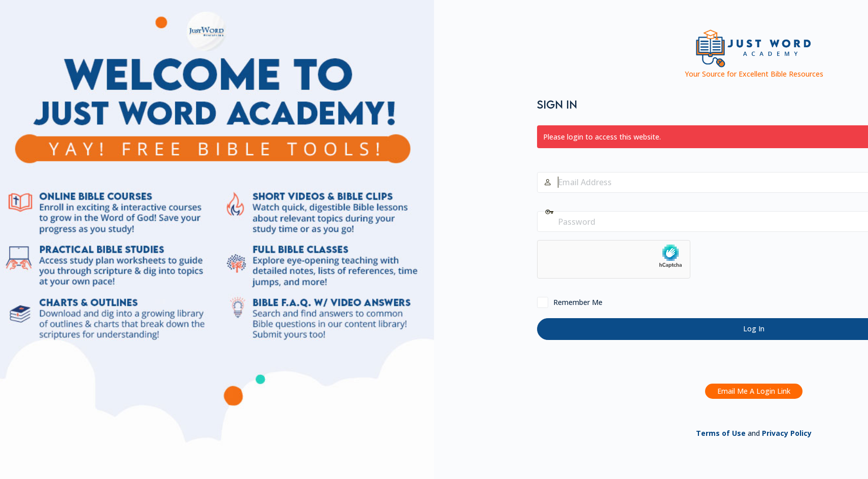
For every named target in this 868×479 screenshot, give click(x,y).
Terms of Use (721, 433)
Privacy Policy (787, 433)
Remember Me (578, 302)
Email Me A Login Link (754, 391)
